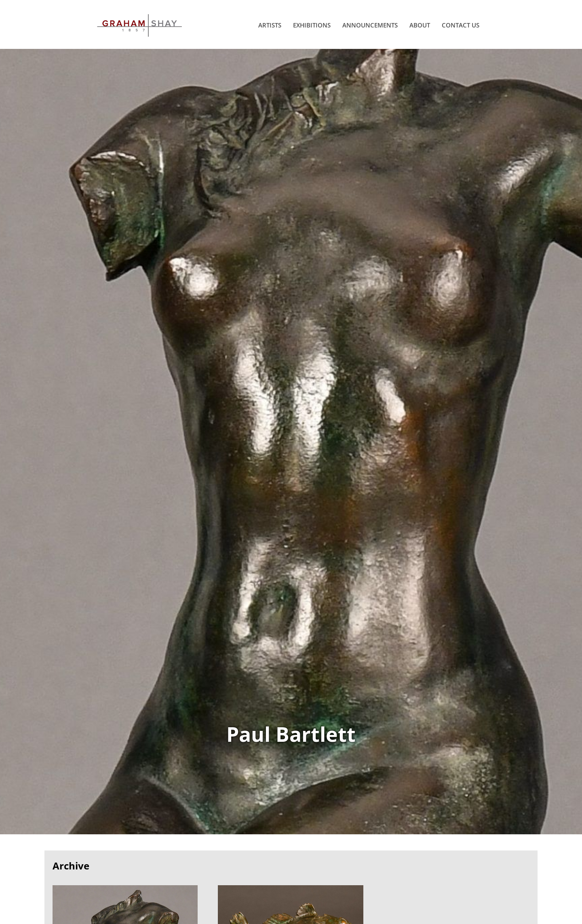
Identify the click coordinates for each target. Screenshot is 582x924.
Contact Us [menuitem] (461, 25)
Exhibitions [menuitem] (312, 25)
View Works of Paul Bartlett (291, 442)
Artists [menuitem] (270, 25)
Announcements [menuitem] (370, 25)
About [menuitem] (420, 25)
